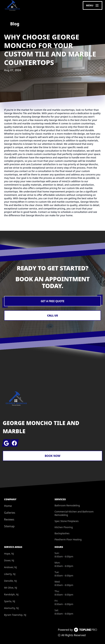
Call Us (52, 315)
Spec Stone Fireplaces (67, 521)
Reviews (9, 519)
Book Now (53, 456)
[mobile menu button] (93, 5)
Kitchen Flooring (64, 527)
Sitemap (9, 526)
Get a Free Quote (52, 301)
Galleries (10, 513)
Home (8, 506)
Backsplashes (62, 533)
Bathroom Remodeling (67, 505)
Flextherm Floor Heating (68, 539)
